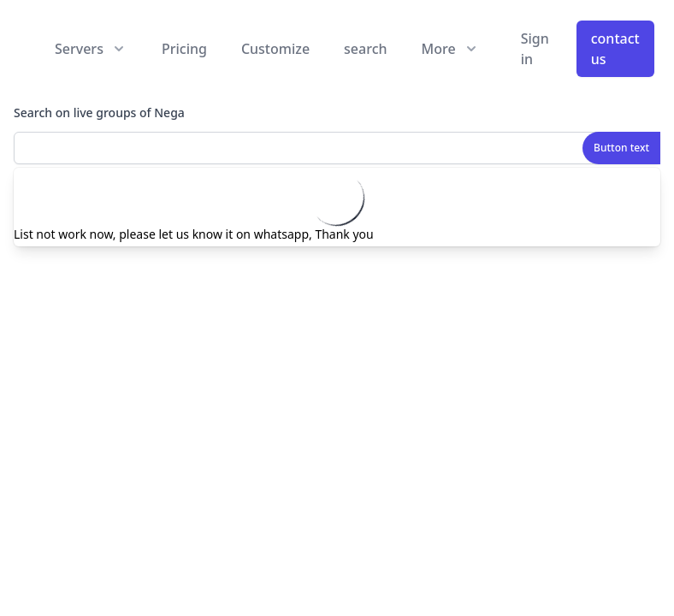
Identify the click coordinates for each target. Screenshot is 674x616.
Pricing (184, 49)
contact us (615, 49)
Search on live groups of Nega (99, 113)
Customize (275, 49)
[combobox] (337, 148)
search (365, 49)
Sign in (535, 49)
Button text (621, 148)
